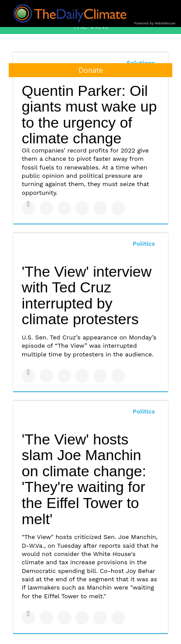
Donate (91, 70)
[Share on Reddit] (118, 208)
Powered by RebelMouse (155, 23)
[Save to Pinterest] (100, 208)
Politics (144, 244)
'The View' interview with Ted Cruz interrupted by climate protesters (87, 295)
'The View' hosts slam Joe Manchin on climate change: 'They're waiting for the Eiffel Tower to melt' (84, 479)
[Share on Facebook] (29, 208)
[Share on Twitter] (46, 208)
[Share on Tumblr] (82, 208)
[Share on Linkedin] (64, 208)
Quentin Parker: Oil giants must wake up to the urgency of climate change (89, 115)
